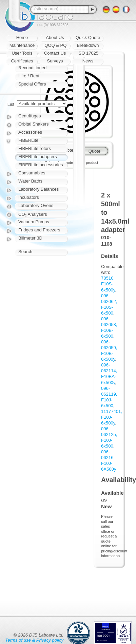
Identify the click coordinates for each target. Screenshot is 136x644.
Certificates (22, 61)
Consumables (32, 173)
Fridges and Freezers (39, 230)
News (88, 61)
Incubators (29, 197)
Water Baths (30, 181)
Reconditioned (32, 68)
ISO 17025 (88, 53)
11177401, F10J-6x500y (112, 417)
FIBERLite (28, 140)
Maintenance (22, 45)
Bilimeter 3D (30, 238)
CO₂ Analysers (33, 214)
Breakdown (88, 45)
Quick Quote (88, 37)
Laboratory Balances (38, 189)
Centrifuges (30, 116)
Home (22, 37)
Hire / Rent (29, 76)
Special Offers (32, 84)
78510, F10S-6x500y (108, 284)
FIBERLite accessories (41, 165)
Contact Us (55, 53)
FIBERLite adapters (37, 157)
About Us (55, 37)
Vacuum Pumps (34, 222)
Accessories (30, 132)
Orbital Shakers (34, 124)
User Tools (22, 53)
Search (25, 252)
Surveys (55, 61)
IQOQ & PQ (55, 45)
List (11, 104)
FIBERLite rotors (35, 148)
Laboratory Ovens (36, 205)
